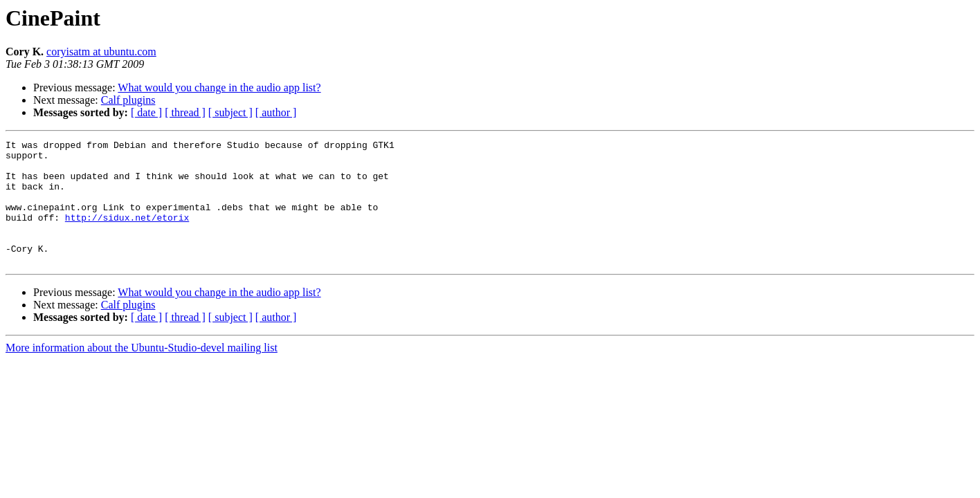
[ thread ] (185, 112)
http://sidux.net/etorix (127, 234)
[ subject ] (230, 112)
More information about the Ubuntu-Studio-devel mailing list (142, 372)
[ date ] (146, 112)
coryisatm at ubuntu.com (101, 52)
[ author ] (276, 112)
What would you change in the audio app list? (219, 87)
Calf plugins (128, 100)
